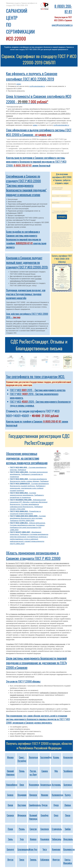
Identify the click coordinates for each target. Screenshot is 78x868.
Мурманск (22, 815)
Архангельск (46, 785)
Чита (45, 849)
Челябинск (68, 771)
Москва (10, 757)
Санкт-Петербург (22, 759)
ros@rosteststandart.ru (37, 86)
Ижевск (33, 839)
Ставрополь (57, 829)
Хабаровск (45, 859)
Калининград (58, 795)
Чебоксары (57, 839)
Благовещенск (24, 849)
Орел (56, 815)
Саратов (33, 829)
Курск (56, 805)
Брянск (10, 795)
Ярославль (68, 839)
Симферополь (35, 805)
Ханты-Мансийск (68, 861)
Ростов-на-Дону (33, 773)
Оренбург (45, 815)
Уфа (56, 771)
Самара (45, 771)
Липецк (68, 805)
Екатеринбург (46, 757)
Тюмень (33, 859)
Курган (45, 805)
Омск (22, 785)
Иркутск (56, 859)
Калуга (68, 795)
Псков (10, 829)
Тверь (10, 839)
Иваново (45, 795)
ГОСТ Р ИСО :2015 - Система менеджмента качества (38, 390)
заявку (19, 84)
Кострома (22, 805)
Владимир (22, 795)
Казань (56, 757)
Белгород (68, 785)
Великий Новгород (33, 817)
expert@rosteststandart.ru (62, 25)
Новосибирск (12, 785)
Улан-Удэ (33, 849)
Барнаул (10, 849)
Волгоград (33, 757)
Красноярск (34, 785)
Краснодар (68, 757)
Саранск (10, 815)
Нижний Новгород (10, 773)
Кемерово (56, 849)
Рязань (22, 829)
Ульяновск (45, 839)
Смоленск (45, 829)
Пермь (22, 771)
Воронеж (33, 795)
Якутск (10, 859)
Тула (22, 839)
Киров (10, 805)
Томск (22, 859)
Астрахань (56, 785)
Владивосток (69, 849)
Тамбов (68, 829)
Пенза (68, 815)
